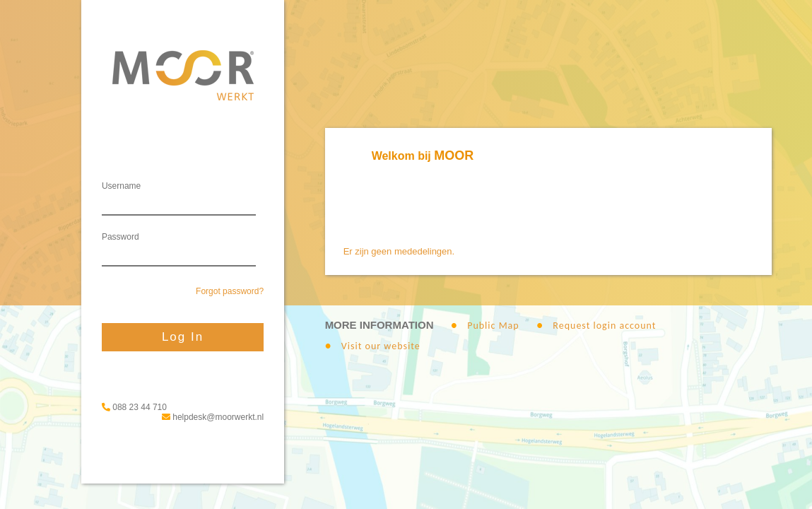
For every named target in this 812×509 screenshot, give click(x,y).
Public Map (493, 326)
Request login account (604, 326)
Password (120, 237)
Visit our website (381, 346)
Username (121, 186)
